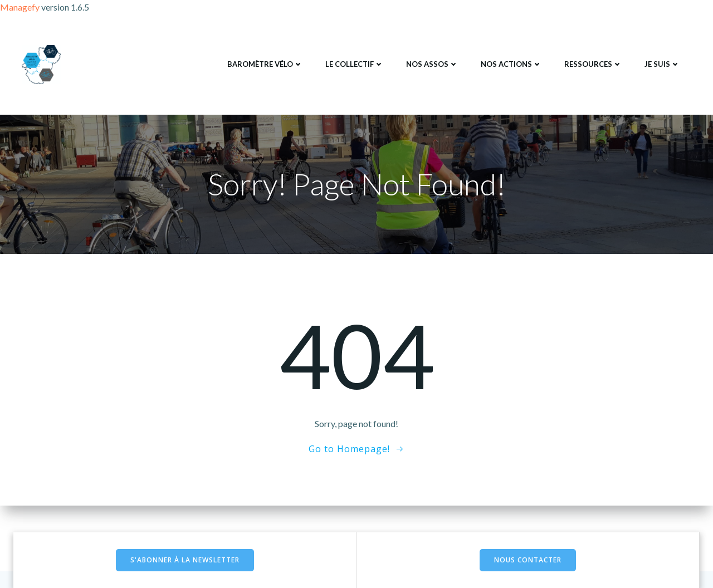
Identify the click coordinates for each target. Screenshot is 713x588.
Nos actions (511, 64)
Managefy (21, 7)
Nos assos (432, 64)
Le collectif (355, 64)
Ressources (593, 64)
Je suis (662, 64)
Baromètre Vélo (265, 64)
